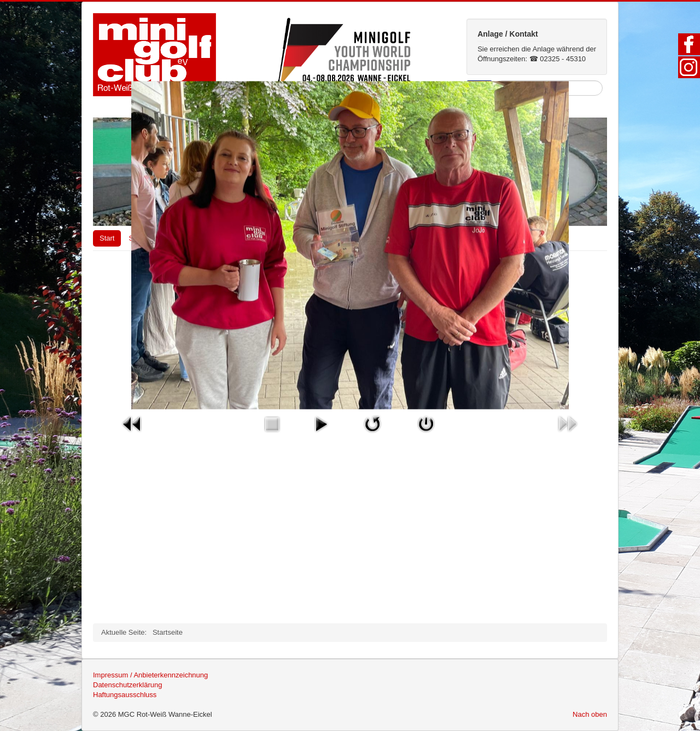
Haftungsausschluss (125, 695)
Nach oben (590, 714)
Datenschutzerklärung (127, 685)
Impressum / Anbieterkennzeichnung (150, 675)
